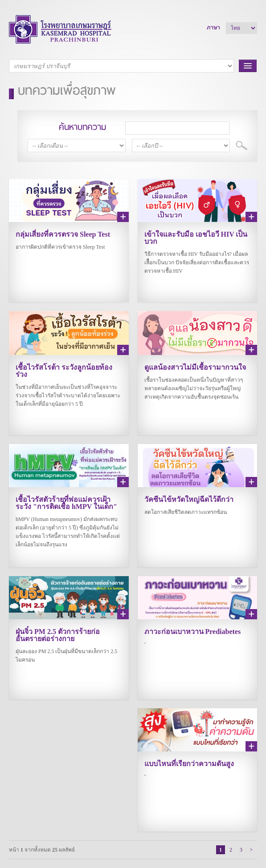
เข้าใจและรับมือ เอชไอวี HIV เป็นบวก (196, 238)
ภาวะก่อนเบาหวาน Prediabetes (193, 632)
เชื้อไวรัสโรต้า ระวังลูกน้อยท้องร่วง (64, 371)
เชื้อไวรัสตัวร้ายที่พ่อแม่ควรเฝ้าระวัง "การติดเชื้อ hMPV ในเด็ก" (66, 503)
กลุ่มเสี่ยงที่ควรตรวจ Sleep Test (63, 234)
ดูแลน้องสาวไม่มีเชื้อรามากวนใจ (195, 367)
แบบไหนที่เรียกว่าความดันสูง (189, 764)
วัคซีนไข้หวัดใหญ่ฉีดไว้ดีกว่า (189, 499)
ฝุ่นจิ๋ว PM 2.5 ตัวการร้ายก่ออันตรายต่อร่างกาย (58, 635)
